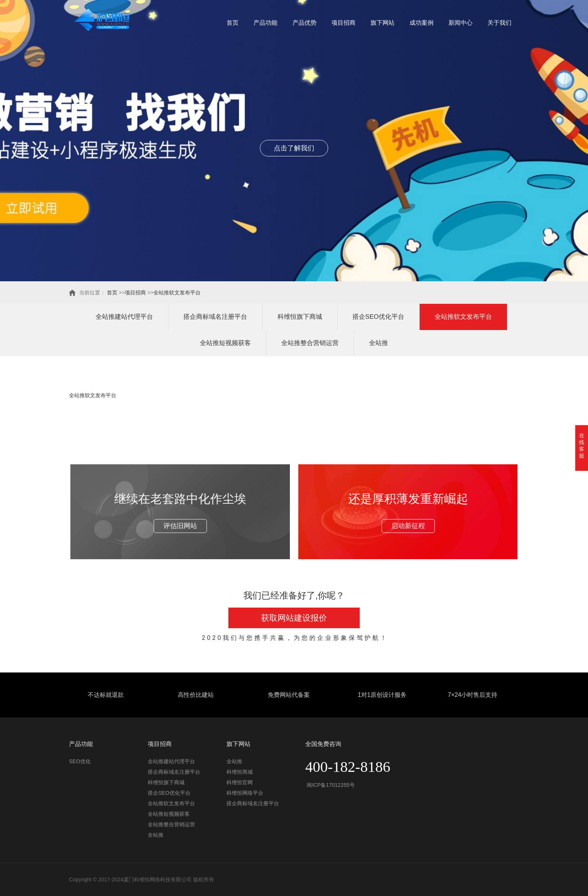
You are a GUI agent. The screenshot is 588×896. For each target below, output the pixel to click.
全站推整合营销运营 (310, 343)
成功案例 (421, 23)
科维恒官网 (240, 782)
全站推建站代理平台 (124, 317)
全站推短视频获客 (225, 343)
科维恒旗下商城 (300, 317)
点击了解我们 (294, 148)
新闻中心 (460, 23)
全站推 (379, 343)
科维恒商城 (240, 772)
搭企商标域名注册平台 (215, 317)
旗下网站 (382, 23)
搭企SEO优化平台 (378, 317)
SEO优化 (80, 761)
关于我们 (499, 23)
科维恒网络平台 (245, 793)
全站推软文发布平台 (177, 293)
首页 (232, 23)
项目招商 (343, 23)
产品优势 (304, 23)
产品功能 (265, 23)
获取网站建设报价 (294, 618)
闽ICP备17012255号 (330, 785)
